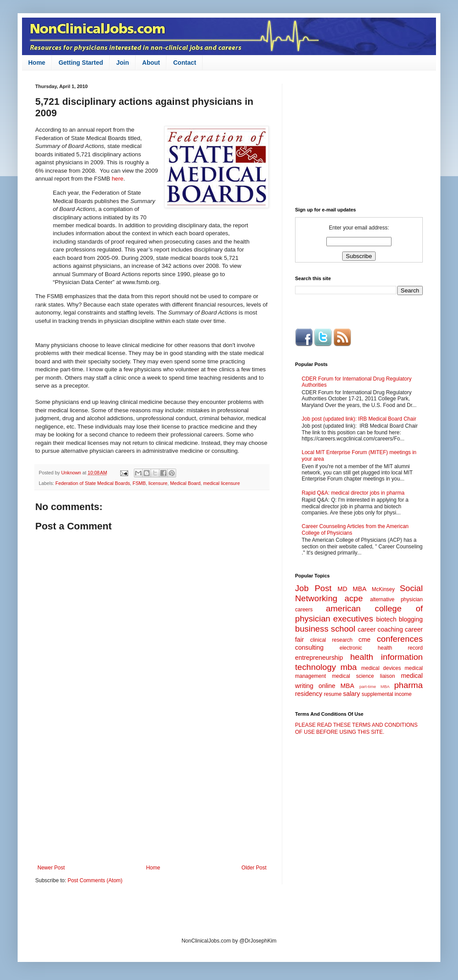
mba (349, 667)
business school (325, 629)
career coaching (380, 629)
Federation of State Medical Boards (93, 483)
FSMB (139, 483)
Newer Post (51, 868)
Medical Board (185, 483)
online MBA (336, 686)
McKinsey (383, 589)
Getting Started (81, 63)
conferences (400, 639)
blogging (411, 619)
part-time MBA (375, 686)
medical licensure (221, 483)
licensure (158, 483)
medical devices (381, 668)
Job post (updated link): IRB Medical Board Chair (359, 419)
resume (333, 694)
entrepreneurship (319, 658)
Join (123, 63)
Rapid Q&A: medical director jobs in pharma (353, 493)
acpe (354, 598)
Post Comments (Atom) (95, 880)
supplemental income (386, 694)
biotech (386, 619)
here (118, 179)
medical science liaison (364, 676)
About (151, 63)
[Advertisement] (152, 792)
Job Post (313, 588)
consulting (309, 647)
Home (37, 63)
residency (309, 694)
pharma (408, 685)
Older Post (254, 868)
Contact (185, 63)
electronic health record (381, 648)
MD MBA (352, 589)
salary (351, 694)
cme (364, 640)
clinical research (331, 640)
